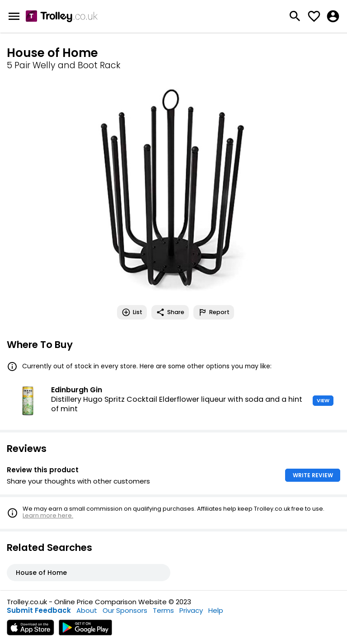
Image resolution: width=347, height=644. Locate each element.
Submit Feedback (39, 610)
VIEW (323, 400)
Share (170, 312)
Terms (163, 610)
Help (216, 610)
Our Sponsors (125, 610)
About (87, 610)
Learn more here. (48, 515)
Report (214, 312)
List (132, 312)
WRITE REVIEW (313, 475)
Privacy (191, 610)
